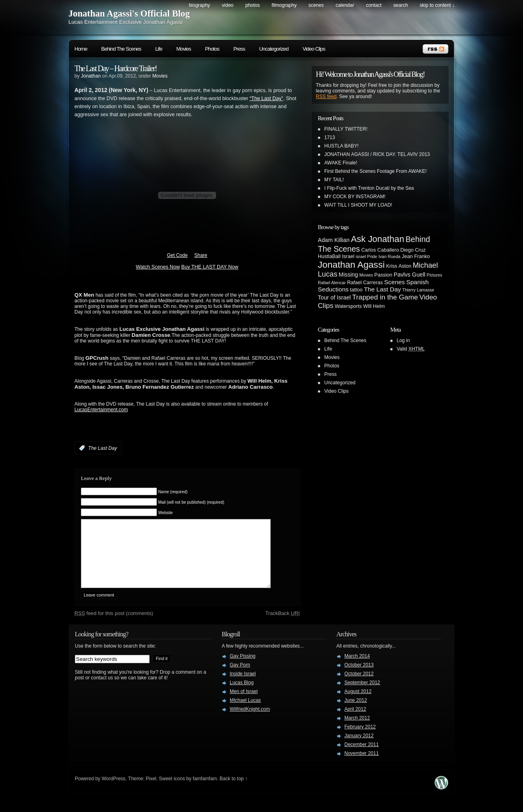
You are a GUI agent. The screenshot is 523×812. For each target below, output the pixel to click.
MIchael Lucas (245, 712)
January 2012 (359, 748)
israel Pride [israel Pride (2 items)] (366, 256)
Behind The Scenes (121, 49)
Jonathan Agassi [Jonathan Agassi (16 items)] (351, 265)
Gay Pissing (243, 668)
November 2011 (361, 765)
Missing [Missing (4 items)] (348, 275)
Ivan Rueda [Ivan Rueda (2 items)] (390, 256)
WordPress (114, 791)
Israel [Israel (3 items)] (348, 256)
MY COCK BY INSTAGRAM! (355, 197)
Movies (183, 49)
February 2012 (360, 739)
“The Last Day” (266, 98)
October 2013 (359, 677)
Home (81, 49)
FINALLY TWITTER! (346, 129)
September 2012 (362, 695)
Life (159, 49)
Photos (253, 5)
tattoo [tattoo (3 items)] (356, 290)
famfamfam (205, 791)
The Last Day (102, 448)
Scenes (316, 5)
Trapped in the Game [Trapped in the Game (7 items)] (385, 297)
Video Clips (314, 49)
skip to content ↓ (437, 5)
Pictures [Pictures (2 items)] (435, 275)
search (401, 5)
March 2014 (357, 668)
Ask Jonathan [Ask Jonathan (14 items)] (377, 239)
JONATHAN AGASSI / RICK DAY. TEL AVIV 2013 (377, 154)
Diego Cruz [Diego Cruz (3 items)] (413, 250)
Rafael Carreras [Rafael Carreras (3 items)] (365, 283)
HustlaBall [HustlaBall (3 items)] (329, 256)
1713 (330, 137)
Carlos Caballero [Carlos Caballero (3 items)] (380, 250)
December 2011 (361, 757)
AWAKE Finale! (341, 163)
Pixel (151, 791)
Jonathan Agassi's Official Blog (129, 13)
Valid (411, 349)
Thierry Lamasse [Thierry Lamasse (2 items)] (418, 290)
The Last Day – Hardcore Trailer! (115, 68)
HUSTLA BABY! (341, 146)
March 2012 (357, 730)
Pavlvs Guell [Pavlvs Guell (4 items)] (409, 275)
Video (228, 5)
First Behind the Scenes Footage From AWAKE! (376, 171)
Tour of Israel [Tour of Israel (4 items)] (334, 297)
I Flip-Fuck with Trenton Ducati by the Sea (369, 188)
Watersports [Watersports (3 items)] (348, 306)
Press (239, 49)
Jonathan (91, 76)
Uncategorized (274, 49)
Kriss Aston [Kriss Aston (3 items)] (399, 266)
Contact (374, 5)
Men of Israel (244, 703)
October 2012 (359, 686)
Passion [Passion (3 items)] (383, 275)
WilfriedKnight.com (250, 721)
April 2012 (355, 721)
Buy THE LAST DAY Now (210, 267)
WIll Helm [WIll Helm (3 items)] (374, 306)
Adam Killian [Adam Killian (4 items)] (334, 240)
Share (201, 255)
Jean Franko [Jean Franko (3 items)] (416, 256)
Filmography (284, 5)
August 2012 (358, 703)
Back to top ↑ (234, 791)
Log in (403, 340)
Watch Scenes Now (158, 267)
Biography (199, 5)
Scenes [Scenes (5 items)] (395, 282)
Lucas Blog (242, 695)
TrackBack (282, 625)
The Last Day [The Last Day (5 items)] (383, 289)
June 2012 (356, 712)
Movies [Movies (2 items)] (366, 275)
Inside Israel (243, 686)
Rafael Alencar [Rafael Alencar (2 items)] (332, 283)
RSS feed (326, 96)
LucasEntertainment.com (101, 410)
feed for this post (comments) (114, 625)
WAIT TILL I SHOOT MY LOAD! (358, 205)
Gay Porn (240, 677)
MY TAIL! (334, 180)
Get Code (177, 255)
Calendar (345, 5)
